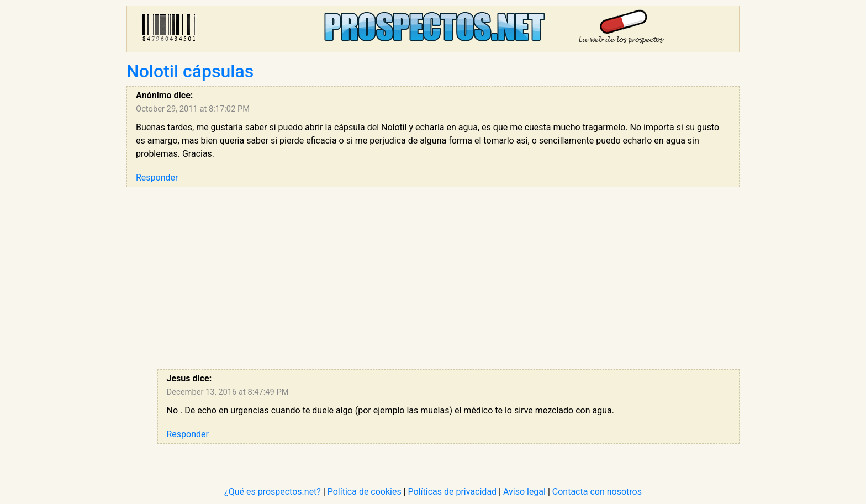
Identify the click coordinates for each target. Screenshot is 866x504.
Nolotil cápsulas (190, 71)
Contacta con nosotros (597, 492)
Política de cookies (365, 492)
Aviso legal (524, 492)
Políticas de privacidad (453, 492)
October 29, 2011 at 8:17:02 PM (193, 109)
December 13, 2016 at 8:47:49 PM (228, 392)
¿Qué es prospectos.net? (273, 492)
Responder (157, 177)
